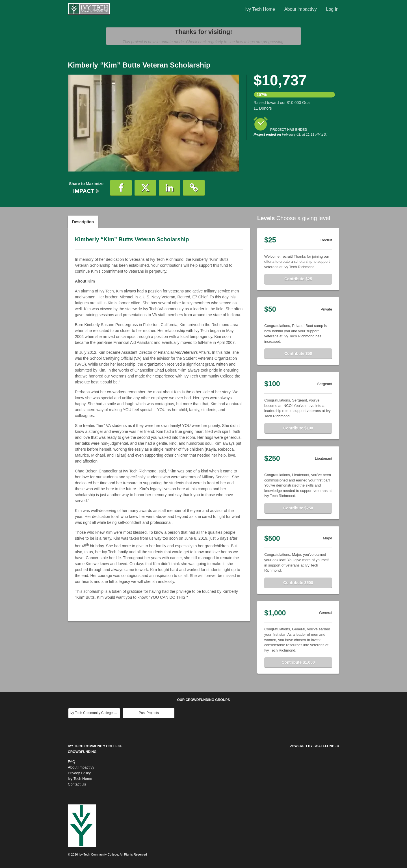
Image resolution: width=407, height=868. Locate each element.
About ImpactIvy (301, 9)
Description (83, 222)
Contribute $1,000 (298, 662)
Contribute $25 (298, 279)
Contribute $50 (298, 353)
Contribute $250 (298, 508)
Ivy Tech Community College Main (95, 713)
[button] (121, 188)
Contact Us (77, 784)
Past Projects (149, 713)
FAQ (72, 762)
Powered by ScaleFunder (314, 746)
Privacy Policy (79, 773)
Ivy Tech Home (260, 9)
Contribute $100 (298, 428)
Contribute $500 (298, 583)
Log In (332, 9)
